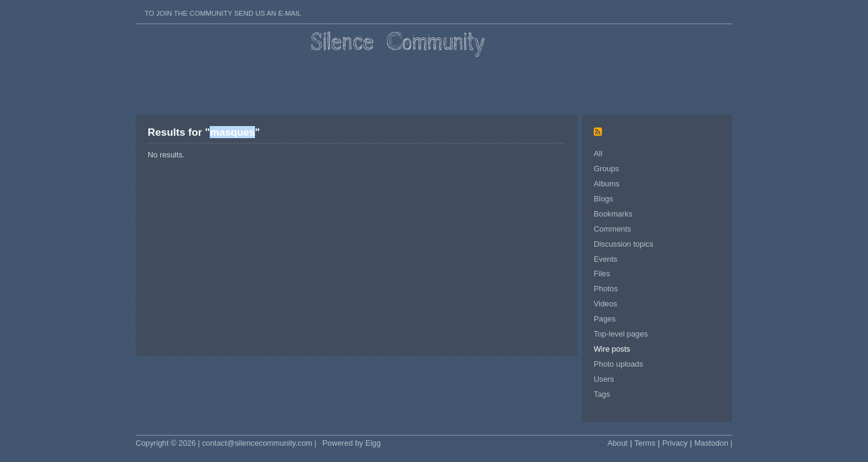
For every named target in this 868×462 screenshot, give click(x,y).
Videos (605, 304)
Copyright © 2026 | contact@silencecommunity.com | (226, 443)
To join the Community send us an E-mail (223, 13)
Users (604, 379)
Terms (645, 443)
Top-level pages (621, 334)
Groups (606, 169)
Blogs (603, 199)
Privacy (675, 443)
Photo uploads (618, 364)
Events (605, 259)
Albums (607, 184)
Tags (602, 394)
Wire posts (612, 349)
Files (602, 274)
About (618, 443)
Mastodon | (713, 443)
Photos (606, 289)
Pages (605, 319)
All (598, 153)
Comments (612, 229)
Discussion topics (624, 244)
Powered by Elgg (352, 443)
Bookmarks (613, 214)
